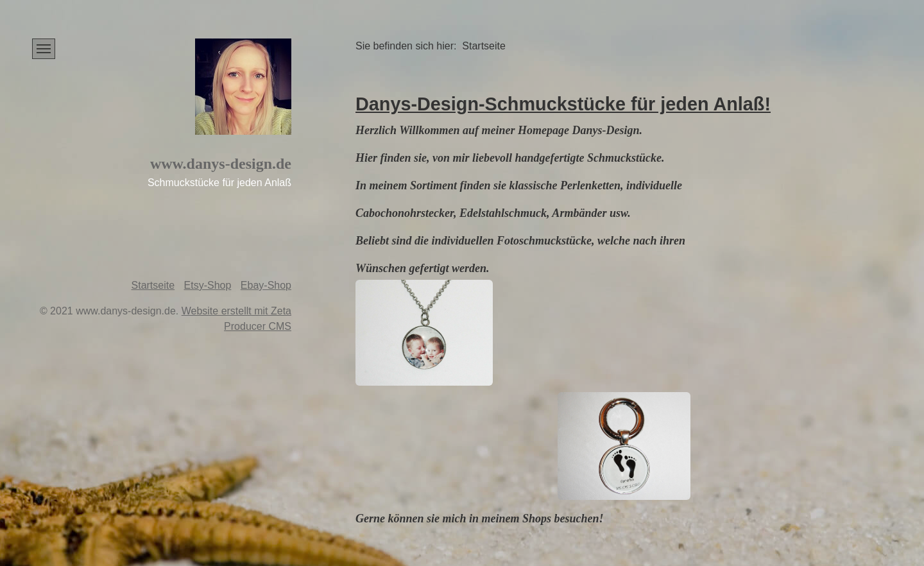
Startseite (153, 285)
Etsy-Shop (208, 285)
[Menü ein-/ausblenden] (44, 49)
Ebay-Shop (266, 285)
